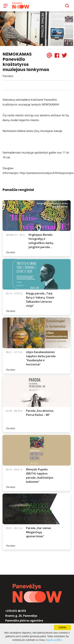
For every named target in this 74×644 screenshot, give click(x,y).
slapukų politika (54, 640)
